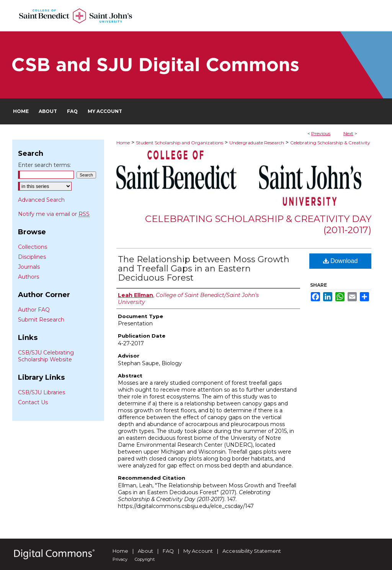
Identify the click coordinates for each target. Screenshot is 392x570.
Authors (29, 277)
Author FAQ (34, 310)
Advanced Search (41, 200)
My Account (198, 551)
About (145, 551)
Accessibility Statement (252, 551)
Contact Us (33, 402)
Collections (33, 247)
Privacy (120, 559)
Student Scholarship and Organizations (180, 143)
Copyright (145, 559)
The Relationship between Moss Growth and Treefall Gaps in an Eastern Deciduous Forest (204, 269)
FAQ (168, 551)
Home (123, 143)
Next (348, 133)
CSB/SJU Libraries (42, 392)
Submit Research (41, 320)
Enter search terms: (44, 165)
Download (341, 261)
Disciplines (32, 257)
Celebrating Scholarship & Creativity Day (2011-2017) (258, 224)
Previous (321, 133)
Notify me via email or (54, 214)
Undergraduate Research (257, 143)
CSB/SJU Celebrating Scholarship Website (46, 356)
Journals (29, 267)
